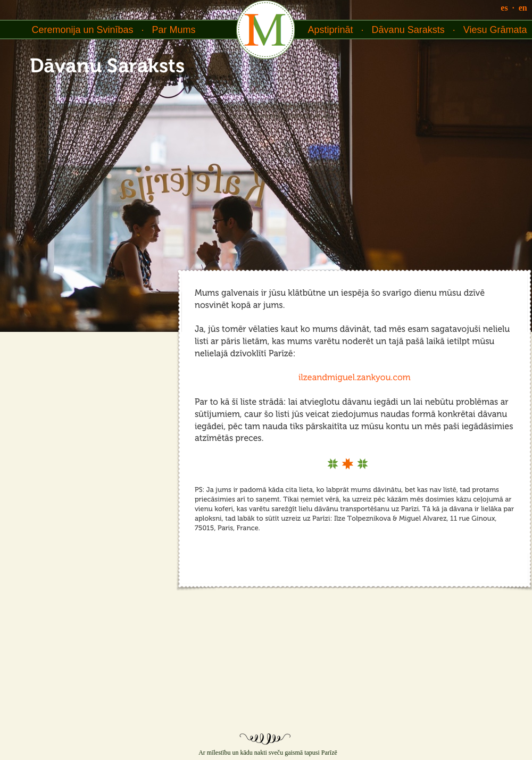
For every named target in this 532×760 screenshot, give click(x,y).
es (504, 8)
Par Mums (174, 30)
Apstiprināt (331, 30)
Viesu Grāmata (495, 30)
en (523, 8)
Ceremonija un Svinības (82, 30)
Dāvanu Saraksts (408, 30)
